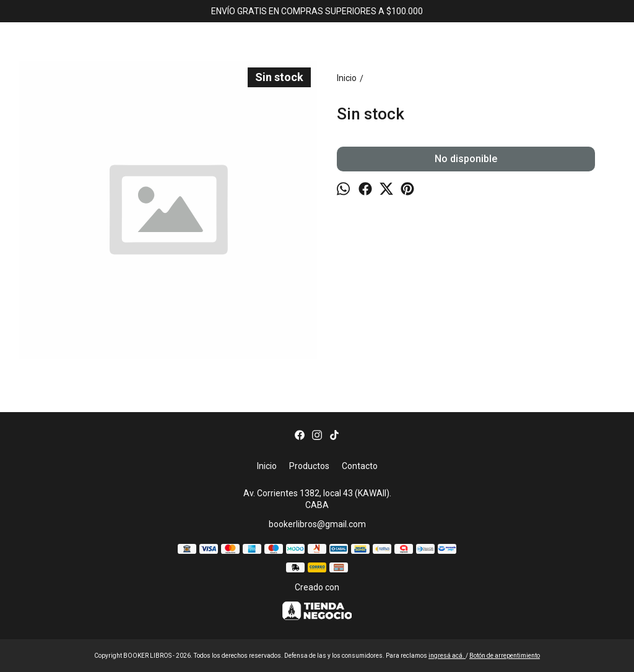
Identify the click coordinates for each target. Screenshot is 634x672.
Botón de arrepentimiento (505, 656)
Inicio (267, 466)
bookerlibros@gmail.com (317, 524)
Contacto (360, 466)
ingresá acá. (447, 656)
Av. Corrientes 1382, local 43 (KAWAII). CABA (317, 499)
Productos (309, 466)
